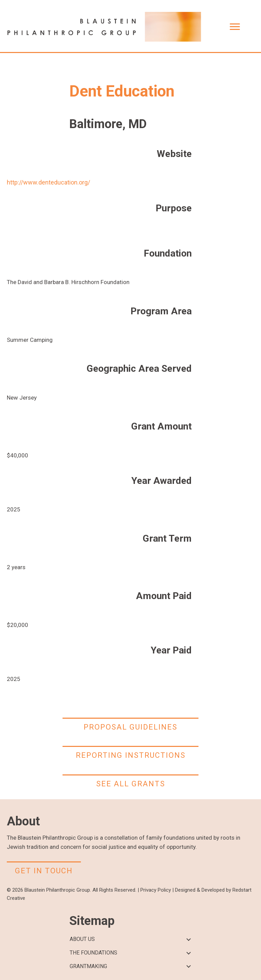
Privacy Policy (156, 890)
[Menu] (235, 27)
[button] (188, 939)
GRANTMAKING (88, 966)
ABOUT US (82, 939)
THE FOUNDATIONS (93, 953)
